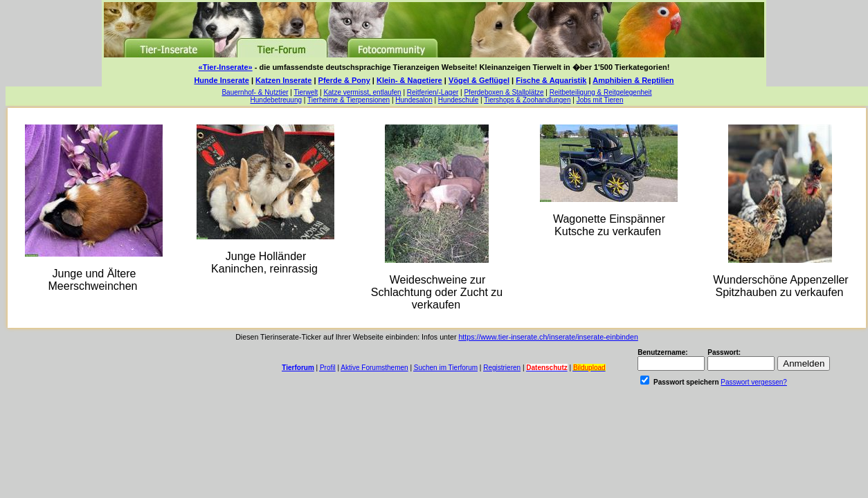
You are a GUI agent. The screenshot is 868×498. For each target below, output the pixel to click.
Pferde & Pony (344, 80)
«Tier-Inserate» (226, 67)
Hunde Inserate (221, 80)
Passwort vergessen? (754, 382)
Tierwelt (306, 92)
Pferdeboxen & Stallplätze (504, 92)
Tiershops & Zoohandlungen (527, 100)
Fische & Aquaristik (551, 80)
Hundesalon (414, 100)
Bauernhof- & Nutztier (255, 92)
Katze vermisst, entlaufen (362, 92)
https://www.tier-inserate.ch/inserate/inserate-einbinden (548, 337)
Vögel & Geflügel (479, 80)
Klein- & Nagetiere (409, 80)
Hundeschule (458, 100)
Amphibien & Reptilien (633, 80)
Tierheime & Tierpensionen (349, 100)
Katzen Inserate (283, 80)
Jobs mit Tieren (600, 100)
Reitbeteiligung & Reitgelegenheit (601, 92)
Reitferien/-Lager (433, 92)
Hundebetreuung (277, 100)
